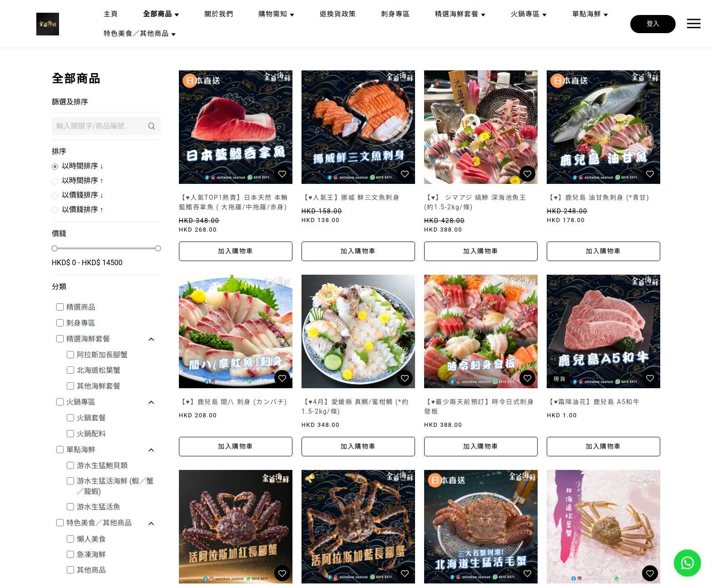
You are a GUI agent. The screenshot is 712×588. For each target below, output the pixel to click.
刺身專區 (81, 323)
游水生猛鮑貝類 (102, 466)
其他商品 (91, 570)
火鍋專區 (81, 402)
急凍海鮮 (91, 555)
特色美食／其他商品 (99, 523)
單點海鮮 (81, 450)
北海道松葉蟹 (99, 370)
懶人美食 (91, 539)
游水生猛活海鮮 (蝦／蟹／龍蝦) (115, 486)
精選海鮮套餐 (88, 339)
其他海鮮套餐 (99, 386)
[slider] (54, 248)
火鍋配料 (91, 434)
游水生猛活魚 (99, 507)
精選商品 (81, 307)
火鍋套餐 (91, 418)
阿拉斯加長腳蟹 (102, 355)
